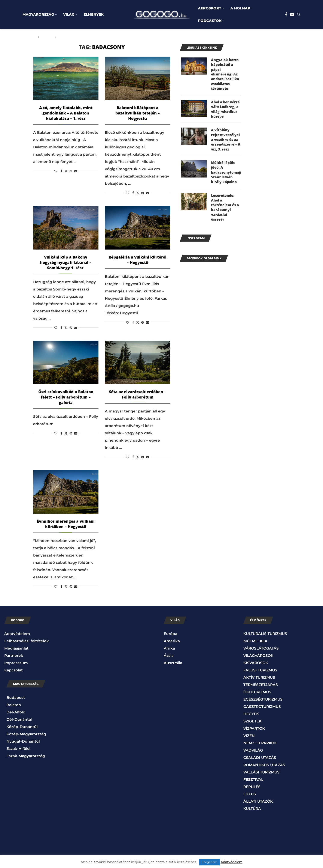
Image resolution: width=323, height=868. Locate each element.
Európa (170, 634)
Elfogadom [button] (209, 862)
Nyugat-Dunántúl (23, 741)
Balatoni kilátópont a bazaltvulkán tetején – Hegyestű (138, 113)
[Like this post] (56, 171)
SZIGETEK (252, 721)
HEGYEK (251, 714)
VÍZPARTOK (254, 728)
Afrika (169, 648)
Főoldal (28, 37)
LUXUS (250, 794)
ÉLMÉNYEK (94, 14)
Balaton (14, 705)
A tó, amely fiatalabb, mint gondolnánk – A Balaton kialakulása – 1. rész (66, 113)
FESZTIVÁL (253, 779)
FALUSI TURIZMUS (260, 670)
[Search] (299, 15)
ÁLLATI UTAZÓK (258, 801)
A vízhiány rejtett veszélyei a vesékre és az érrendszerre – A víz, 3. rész (226, 140)
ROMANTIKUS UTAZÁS (264, 765)
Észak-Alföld (18, 749)
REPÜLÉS (252, 787)
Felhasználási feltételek (27, 641)
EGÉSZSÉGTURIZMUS (263, 699)
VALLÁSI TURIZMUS (261, 772)
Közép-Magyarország (26, 734)
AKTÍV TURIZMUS (259, 677)
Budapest (16, 698)
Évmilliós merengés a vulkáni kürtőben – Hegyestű (66, 524)
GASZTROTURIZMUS (262, 707)
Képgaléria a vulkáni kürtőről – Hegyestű (138, 260)
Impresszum (16, 663)
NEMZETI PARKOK (260, 743)
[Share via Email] (76, 171)
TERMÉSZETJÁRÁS (261, 685)
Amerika (172, 641)
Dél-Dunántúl (19, 719)
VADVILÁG (253, 750)
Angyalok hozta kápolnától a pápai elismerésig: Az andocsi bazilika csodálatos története (225, 74)
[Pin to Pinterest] (71, 171)
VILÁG (69, 14)
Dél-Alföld (16, 712)
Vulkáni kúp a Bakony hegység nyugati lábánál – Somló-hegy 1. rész (66, 262)
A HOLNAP (240, 8)
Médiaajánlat (16, 648)
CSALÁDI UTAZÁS (260, 758)
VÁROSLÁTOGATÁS (261, 648)
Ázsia (169, 656)
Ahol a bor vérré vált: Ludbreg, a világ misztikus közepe (225, 109)
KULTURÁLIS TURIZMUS (265, 634)
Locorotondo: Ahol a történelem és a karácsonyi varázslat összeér (225, 208)
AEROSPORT (210, 8)
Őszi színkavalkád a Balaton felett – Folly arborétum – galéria (66, 397)
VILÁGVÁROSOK (258, 656)
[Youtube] (292, 15)
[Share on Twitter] (66, 171)
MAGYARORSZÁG (38, 14)
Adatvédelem (17, 634)
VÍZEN (249, 736)
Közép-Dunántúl (22, 727)
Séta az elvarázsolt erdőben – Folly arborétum (138, 394)
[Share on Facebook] (61, 171)
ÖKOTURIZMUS (257, 692)
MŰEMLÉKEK (255, 641)
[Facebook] (286, 15)
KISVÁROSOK (256, 663)
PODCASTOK (210, 21)
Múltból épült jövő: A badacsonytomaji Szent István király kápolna (226, 173)
